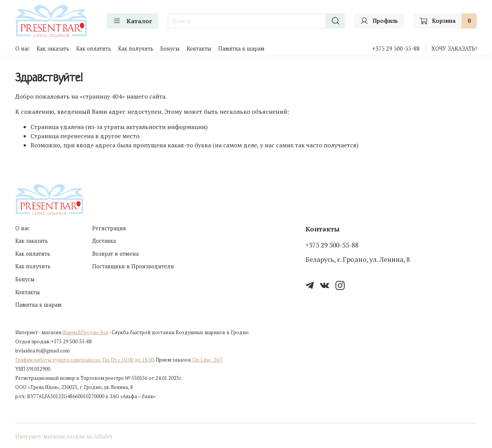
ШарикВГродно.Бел (85, 332)
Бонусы (170, 49)
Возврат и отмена (115, 254)
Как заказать (53, 49)
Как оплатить (94, 49)
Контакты (199, 49)
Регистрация (109, 228)
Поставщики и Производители (133, 266)
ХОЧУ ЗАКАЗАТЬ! (454, 49)
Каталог (133, 21)
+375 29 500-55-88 (396, 49)
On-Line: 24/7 (207, 360)
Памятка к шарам (241, 49)
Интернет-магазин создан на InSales (64, 436)
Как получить (136, 49)
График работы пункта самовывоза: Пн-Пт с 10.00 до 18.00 (85, 360)
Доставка (104, 241)
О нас (22, 49)
